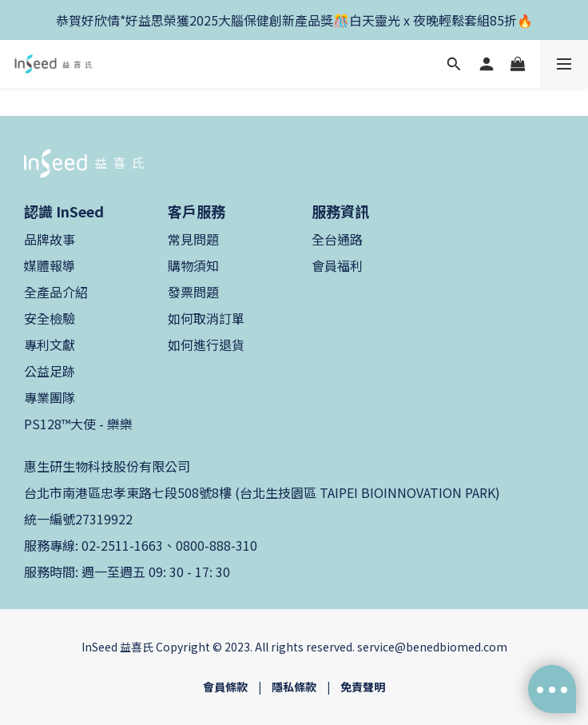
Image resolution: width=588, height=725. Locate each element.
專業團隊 (50, 397)
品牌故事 (50, 239)
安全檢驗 (50, 318)
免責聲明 (363, 687)
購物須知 (193, 265)
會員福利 (337, 265)
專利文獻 (50, 345)
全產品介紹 (56, 292)
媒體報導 (50, 265)
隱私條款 (294, 687)
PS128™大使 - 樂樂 (78, 424)
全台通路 (337, 239)
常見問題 (193, 239)
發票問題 (193, 292)
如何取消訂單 (206, 318)
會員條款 (225, 687)
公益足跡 (50, 371)
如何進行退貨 (206, 345)
